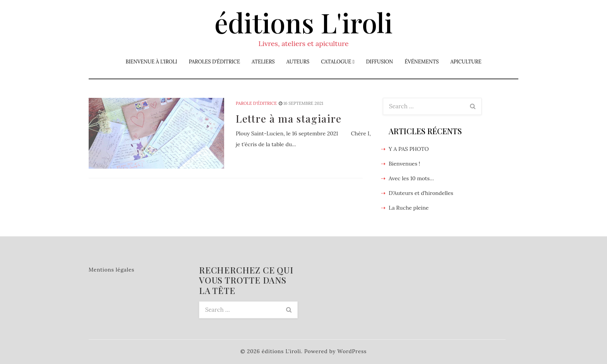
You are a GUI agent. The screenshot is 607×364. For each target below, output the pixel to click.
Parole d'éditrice (256, 103)
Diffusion (379, 62)
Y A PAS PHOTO (409, 149)
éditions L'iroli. (282, 351)
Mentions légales (111, 270)
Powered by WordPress (335, 351)
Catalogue (336, 62)
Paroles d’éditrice (214, 62)
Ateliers (263, 62)
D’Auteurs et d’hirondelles (421, 193)
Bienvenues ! (404, 164)
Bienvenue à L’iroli (151, 62)
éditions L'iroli (303, 22)
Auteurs (298, 62)
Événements (422, 62)
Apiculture (466, 62)
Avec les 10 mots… (411, 178)
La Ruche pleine (409, 208)
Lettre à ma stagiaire (289, 119)
